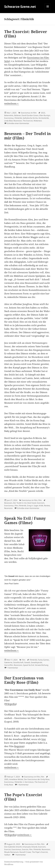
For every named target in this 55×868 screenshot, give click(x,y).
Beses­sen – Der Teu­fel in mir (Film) (27, 136)
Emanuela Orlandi (30, 847)
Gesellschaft (18, 662)
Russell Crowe (25, 852)
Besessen (8, 503)
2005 (6, 779)
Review (47, 506)
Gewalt (27, 662)
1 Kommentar (12, 668)
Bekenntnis (9, 115)
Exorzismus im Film (29, 113)
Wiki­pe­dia (10, 704)
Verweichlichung (42, 665)
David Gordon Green (30, 115)
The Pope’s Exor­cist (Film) (23, 797)
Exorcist (7, 849)
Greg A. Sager (33, 506)
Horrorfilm (9, 665)
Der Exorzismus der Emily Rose (37, 779)
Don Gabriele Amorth (13, 847)
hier (44, 739)
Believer (17, 115)
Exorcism (41, 503)
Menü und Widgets (48, 9)
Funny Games (43, 660)
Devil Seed (32, 503)
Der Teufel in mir (20, 503)
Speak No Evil (29, 665)
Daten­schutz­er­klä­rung (14, 862)
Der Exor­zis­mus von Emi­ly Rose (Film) (24, 680)
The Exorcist (28, 121)
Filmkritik (18, 118)
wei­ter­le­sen (12, 103)
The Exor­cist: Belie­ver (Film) (26, 34)
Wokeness (38, 121)
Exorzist (25, 849)
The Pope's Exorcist (40, 852)
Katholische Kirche (30, 118)
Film (40, 500)
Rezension (18, 121)
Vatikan (7, 855)
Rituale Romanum (11, 852)
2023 (43, 113)
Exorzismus (9, 118)
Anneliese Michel (16, 779)
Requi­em (19, 746)
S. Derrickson (28, 782)
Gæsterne (8, 662)
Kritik (41, 506)
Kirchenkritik (44, 118)
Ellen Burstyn (45, 115)
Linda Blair (8, 121)
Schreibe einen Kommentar (18, 123)
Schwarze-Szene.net (20, 6)
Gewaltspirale (36, 662)
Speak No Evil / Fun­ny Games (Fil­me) (25, 520)
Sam (29, 195)
